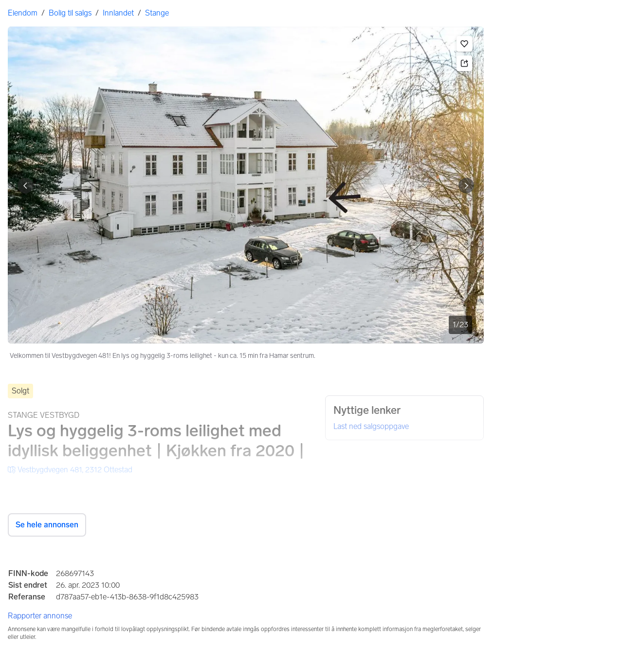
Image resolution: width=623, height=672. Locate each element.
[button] (464, 44)
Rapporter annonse (40, 616)
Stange (157, 13)
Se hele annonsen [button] (47, 525)
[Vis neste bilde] (466, 186)
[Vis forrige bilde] (25, 186)
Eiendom (23, 13)
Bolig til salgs (70, 13)
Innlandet (118, 13)
